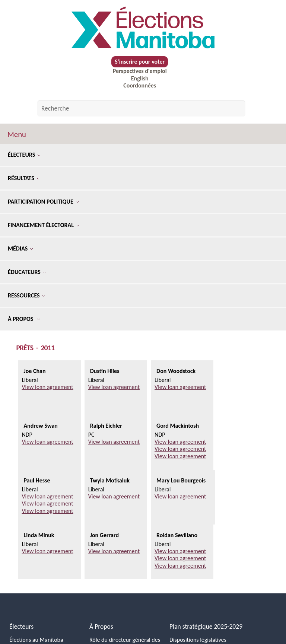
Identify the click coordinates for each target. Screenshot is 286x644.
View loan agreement (47, 387)
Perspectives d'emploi (140, 71)
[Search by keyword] (142, 108)
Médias (20, 248)
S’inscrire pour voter (140, 62)
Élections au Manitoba (36, 640)
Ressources (26, 295)
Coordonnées (140, 85)
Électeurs (24, 155)
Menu (17, 134)
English (140, 78)
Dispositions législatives (198, 640)
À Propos (24, 319)
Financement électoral (43, 225)
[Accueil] (143, 27)
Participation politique (43, 202)
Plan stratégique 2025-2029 (206, 627)
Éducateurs (27, 272)
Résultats (24, 178)
